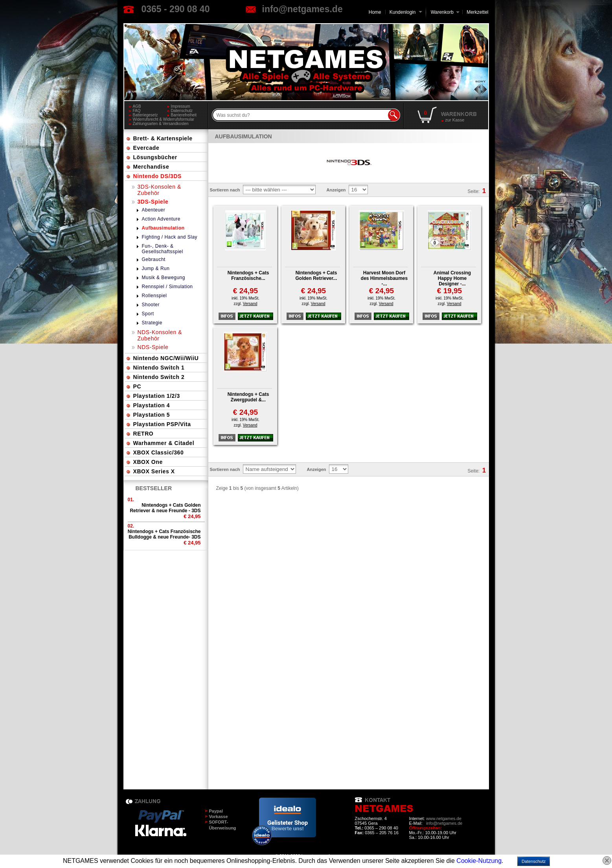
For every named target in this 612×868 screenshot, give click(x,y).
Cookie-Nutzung (479, 861)
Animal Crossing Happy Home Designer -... (452, 278)
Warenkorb (442, 12)
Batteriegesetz (145, 115)
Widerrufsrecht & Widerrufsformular (164, 119)
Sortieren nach (225, 190)
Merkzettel (477, 12)
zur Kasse (455, 120)
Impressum (181, 106)
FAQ (137, 111)
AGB (137, 106)
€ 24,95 (245, 291)
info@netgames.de (302, 9)
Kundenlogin (406, 12)
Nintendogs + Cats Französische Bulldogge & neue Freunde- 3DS (164, 534)
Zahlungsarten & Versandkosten (161, 124)
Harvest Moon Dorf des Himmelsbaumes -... (384, 278)
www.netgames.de (444, 818)
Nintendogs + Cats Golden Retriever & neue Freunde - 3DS (165, 508)
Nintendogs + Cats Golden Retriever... (316, 276)
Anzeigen (336, 190)
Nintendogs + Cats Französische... (248, 276)
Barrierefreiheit (184, 115)
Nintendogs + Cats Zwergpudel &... (248, 397)
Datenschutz (182, 111)
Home (375, 12)
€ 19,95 (449, 291)
